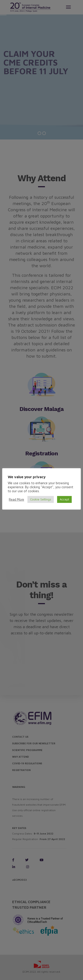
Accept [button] (64, 499)
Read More (16, 499)
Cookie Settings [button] (41, 499)
